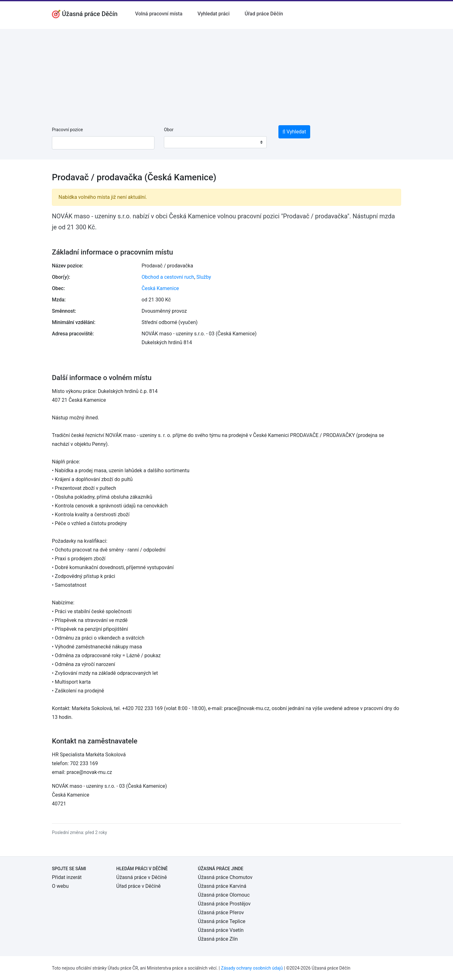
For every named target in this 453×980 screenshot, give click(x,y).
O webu (60, 886)
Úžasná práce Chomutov (225, 877)
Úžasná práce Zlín (218, 939)
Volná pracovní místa (159, 14)
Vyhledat (294, 132)
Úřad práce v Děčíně (139, 886)
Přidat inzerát (67, 877)
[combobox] (215, 142)
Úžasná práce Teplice (222, 921)
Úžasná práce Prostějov (224, 904)
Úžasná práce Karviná (222, 886)
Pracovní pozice (67, 130)
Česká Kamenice (160, 288)
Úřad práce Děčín (264, 14)
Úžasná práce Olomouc (224, 895)
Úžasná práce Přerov (221, 913)
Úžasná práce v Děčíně (142, 877)
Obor (169, 130)
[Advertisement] (226, 73)
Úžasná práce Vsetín (221, 930)
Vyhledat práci (214, 14)
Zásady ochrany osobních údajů (252, 968)
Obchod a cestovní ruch (168, 277)
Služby (204, 277)
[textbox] (177, 142)
